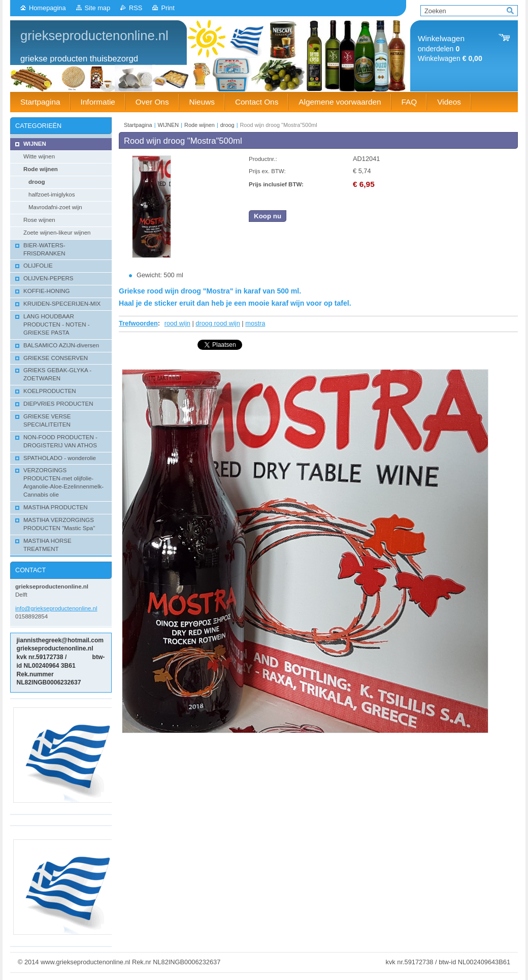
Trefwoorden (138, 323)
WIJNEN (169, 125)
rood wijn (177, 323)
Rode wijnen (200, 125)
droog (227, 125)
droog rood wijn (218, 323)
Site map (98, 8)
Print (168, 8)
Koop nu (268, 216)
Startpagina (138, 125)
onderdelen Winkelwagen (450, 48)
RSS (136, 8)
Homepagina (47, 8)
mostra (255, 323)
